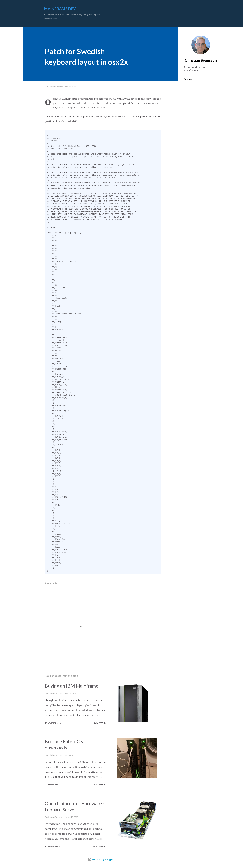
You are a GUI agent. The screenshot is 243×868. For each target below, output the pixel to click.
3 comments (52, 847)
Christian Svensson (201, 60)
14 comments (53, 723)
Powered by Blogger (101, 859)
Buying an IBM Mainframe (72, 686)
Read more (99, 723)
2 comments (52, 785)
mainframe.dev (60, 9)
